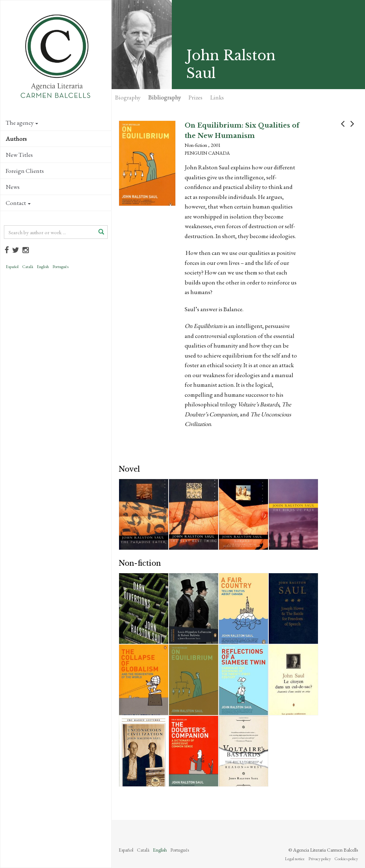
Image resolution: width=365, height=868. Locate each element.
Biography (128, 97)
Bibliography (164, 97)
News (13, 187)
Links (217, 97)
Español (12, 267)
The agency (22, 123)
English (43, 267)
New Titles (19, 155)
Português (60, 267)
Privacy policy (320, 859)
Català (28, 267)
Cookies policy (346, 859)
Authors (16, 139)
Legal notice (295, 859)
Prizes (196, 97)
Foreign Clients (25, 171)
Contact (18, 203)
